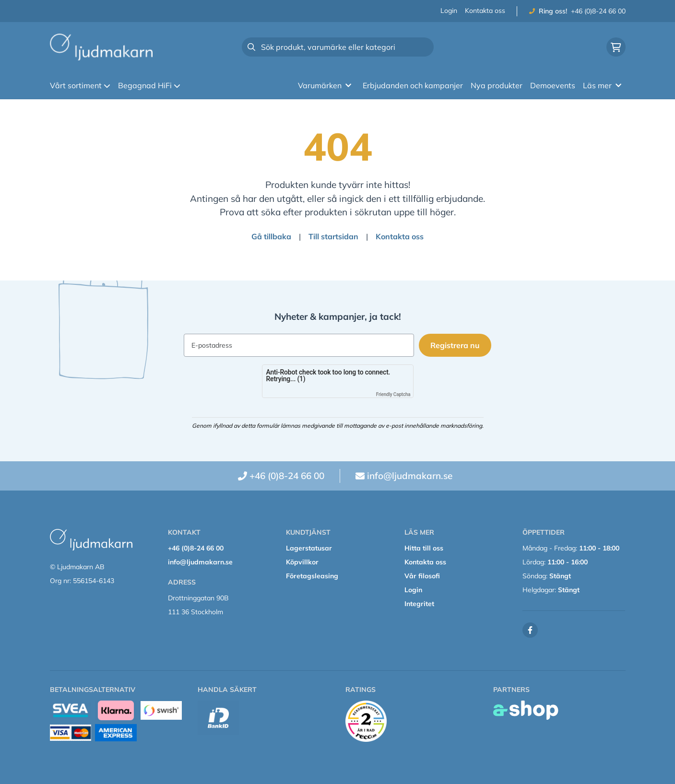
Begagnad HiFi (149, 85)
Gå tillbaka (271, 236)
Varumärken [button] (325, 85)
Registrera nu (456, 345)
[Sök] (338, 47)
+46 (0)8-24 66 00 (598, 11)
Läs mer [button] (602, 85)
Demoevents (553, 85)
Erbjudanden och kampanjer (413, 85)
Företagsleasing (312, 576)
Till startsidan (333, 236)
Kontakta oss (485, 11)
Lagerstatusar (309, 548)
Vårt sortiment (80, 85)
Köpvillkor (302, 562)
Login (449, 11)
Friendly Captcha (393, 394)
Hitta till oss (424, 548)
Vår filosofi (422, 576)
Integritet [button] (419, 604)
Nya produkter (497, 85)
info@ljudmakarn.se (410, 476)
